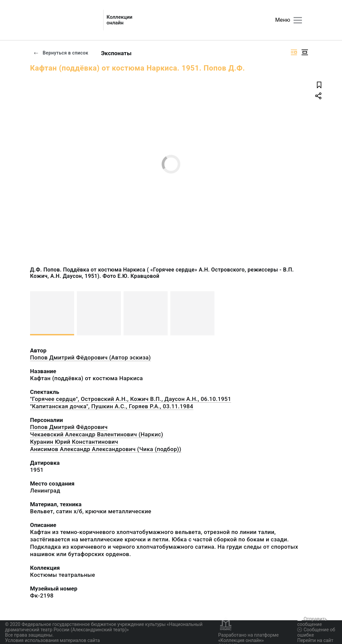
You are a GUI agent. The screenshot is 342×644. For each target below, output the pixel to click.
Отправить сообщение (312, 622)
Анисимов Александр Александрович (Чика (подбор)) (106, 449)
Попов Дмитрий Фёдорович (69, 427)
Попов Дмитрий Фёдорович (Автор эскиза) (91, 357)
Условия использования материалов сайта (52, 640)
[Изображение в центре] (305, 52)
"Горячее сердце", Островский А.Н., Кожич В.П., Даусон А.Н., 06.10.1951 (131, 399)
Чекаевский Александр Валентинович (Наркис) (97, 434)
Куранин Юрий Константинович (74, 442)
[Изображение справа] (294, 52)
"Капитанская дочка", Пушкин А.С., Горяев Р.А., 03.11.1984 (112, 406)
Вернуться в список (61, 53)
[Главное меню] (298, 20)
